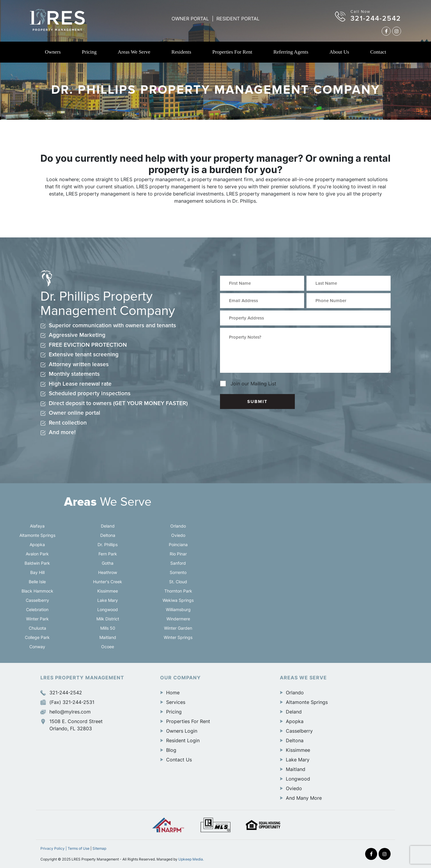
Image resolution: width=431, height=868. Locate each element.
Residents (181, 52)
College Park (37, 637)
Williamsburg (178, 609)
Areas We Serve (134, 52)
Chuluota (37, 628)
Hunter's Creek (108, 582)
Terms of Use (79, 848)
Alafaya (37, 526)
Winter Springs (178, 637)
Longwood (108, 609)
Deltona (108, 535)
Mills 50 (108, 628)
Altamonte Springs (37, 535)
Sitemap (99, 848)
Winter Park (37, 619)
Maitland (108, 637)
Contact (378, 52)
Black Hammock (37, 591)
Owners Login (182, 731)
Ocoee (108, 647)
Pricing (89, 52)
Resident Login (183, 740)
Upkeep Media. (191, 859)
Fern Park (108, 554)
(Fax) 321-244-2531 (67, 702)
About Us (339, 52)
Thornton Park (178, 591)
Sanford (178, 563)
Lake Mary (108, 600)
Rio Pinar (178, 554)
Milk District (108, 619)
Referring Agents (291, 52)
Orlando (178, 526)
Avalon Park (37, 554)
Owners (53, 52)
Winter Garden (178, 628)
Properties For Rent (232, 52)
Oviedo (178, 535)
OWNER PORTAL (190, 19)
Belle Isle (37, 582)
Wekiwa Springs (178, 600)
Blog (171, 750)
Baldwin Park (37, 563)
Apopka (37, 544)
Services (176, 702)
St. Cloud (178, 582)
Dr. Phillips (108, 544)
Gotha (108, 563)
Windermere (178, 619)
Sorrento (178, 572)
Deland (108, 526)
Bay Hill (37, 572)
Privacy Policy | (54, 848)
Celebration (37, 609)
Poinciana (178, 544)
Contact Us (179, 760)
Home (173, 693)
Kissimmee (108, 591)
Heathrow (108, 572)
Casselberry (37, 600)
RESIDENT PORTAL (238, 19)
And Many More (304, 798)
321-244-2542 (376, 19)
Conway (37, 647)
